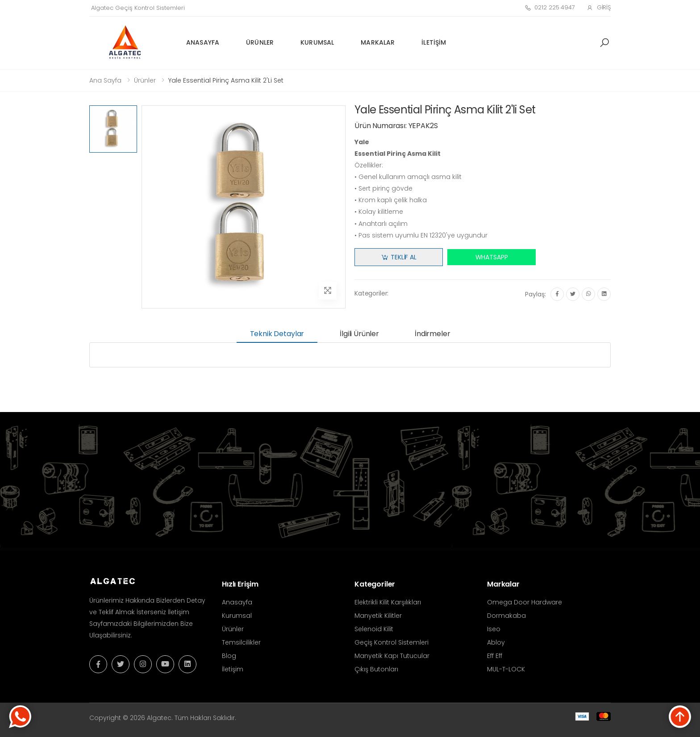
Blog (229, 656)
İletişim (434, 42)
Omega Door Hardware (525, 602)
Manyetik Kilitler (378, 616)
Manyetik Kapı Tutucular (392, 656)
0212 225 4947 (550, 7)
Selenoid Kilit (374, 629)
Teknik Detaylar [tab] (277, 334)
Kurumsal (317, 42)
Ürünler (260, 42)
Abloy (496, 642)
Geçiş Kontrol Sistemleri (392, 642)
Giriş (599, 7)
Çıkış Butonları (376, 669)
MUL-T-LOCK (506, 669)
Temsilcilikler (241, 642)
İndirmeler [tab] (432, 334)
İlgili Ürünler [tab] (359, 334)
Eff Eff (495, 656)
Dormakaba (506, 616)
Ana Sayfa (105, 80)
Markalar (378, 42)
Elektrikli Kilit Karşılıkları (388, 602)
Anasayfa (203, 42)
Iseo (494, 629)
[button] (604, 43)
